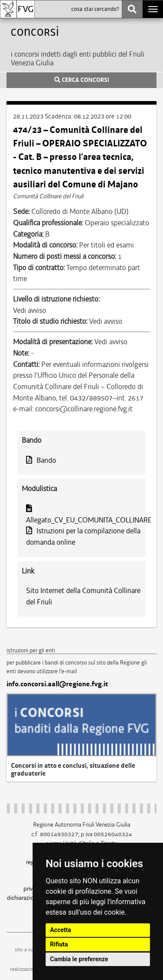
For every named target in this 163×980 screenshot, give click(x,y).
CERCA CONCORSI (82, 80)
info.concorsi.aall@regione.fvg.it (57, 684)
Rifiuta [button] (59, 944)
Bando (41, 460)
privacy (32, 888)
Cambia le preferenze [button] (79, 959)
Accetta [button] (61, 930)
